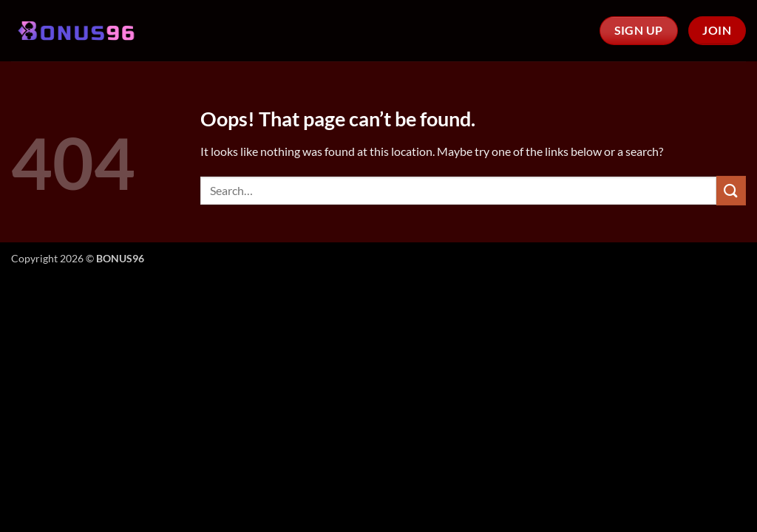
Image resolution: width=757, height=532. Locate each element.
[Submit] (731, 190)
